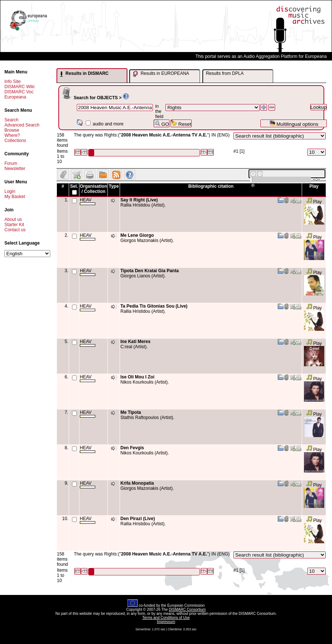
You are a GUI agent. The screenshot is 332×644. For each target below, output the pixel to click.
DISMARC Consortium (187, 610)
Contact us (15, 230)
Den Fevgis (132, 448)
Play (314, 202)
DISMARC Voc (19, 92)
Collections (15, 141)
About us (13, 219)
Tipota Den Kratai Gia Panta (150, 271)
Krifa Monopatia (137, 483)
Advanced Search (22, 125)
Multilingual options (294, 123)
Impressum (166, 622)
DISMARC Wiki (19, 87)
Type (114, 186)
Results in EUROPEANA (161, 74)
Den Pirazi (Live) (138, 519)
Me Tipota (131, 412)
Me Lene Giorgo (137, 235)
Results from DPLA (225, 73)
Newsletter (15, 169)
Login (10, 191)
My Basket (15, 197)
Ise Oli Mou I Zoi (137, 377)
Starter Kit (14, 225)
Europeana (15, 97)
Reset (181, 123)
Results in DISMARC (84, 74)
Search (11, 120)
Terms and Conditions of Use (166, 618)
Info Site (13, 82)
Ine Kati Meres (135, 342)
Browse (12, 130)
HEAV (88, 201)
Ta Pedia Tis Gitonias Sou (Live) (154, 306)
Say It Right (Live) (139, 200)
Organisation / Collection (93, 189)
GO (161, 123)
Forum (11, 163)
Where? (12, 135)
